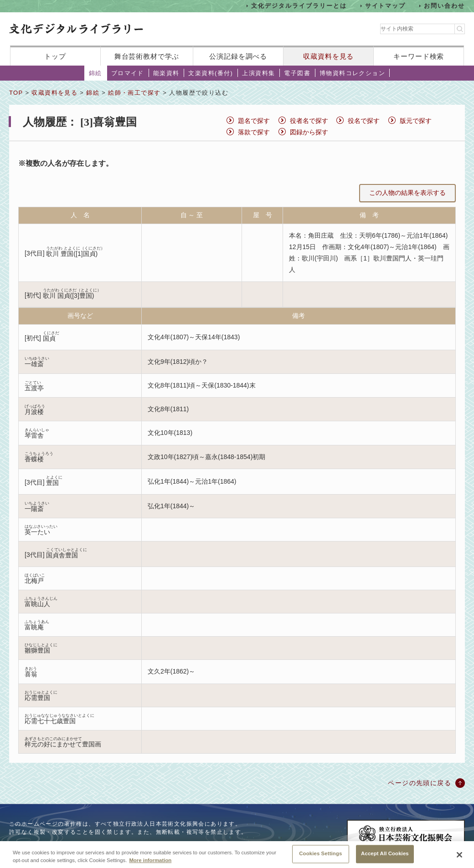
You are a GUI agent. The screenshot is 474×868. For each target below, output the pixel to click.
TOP (16, 93)
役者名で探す (309, 121)
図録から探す (309, 132)
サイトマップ (386, 6)
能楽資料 (166, 73)
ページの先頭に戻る (420, 783)
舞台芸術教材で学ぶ (147, 56)
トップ (55, 56)
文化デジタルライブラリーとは (299, 6)
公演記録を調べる (238, 56)
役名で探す (364, 121)
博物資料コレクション (352, 73)
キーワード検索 (419, 56)
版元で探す (416, 121)
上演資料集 (258, 73)
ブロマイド (128, 73)
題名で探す (254, 121)
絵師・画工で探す (134, 93)
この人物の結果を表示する (407, 193)
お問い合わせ (444, 6)
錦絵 (95, 73)
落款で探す (254, 132)
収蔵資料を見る (328, 56)
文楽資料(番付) (211, 73)
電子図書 (297, 73)
